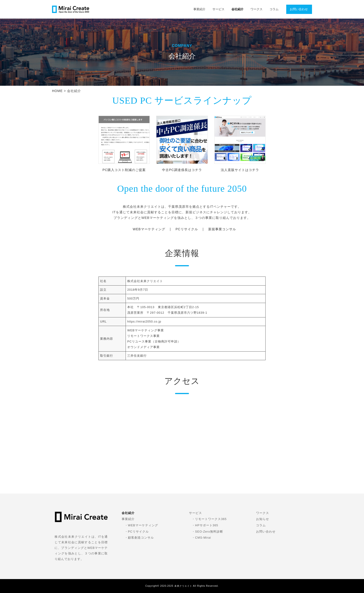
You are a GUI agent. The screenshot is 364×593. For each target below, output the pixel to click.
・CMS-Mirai (201, 538)
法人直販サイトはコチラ (240, 170)
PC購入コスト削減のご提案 (124, 170)
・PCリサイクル (137, 532)
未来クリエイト (183, 586)
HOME (57, 91)
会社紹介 (237, 9)
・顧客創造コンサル (139, 538)
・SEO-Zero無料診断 (207, 532)
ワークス (257, 9)
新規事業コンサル (222, 229)
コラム (274, 9)
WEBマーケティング (149, 229)
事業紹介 (199, 9)
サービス (218, 9)
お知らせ (263, 519)
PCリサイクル (187, 229)
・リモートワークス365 (209, 519)
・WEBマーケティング (141, 525)
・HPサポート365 (205, 525)
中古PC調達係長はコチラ (182, 170)
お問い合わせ (299, 9)
